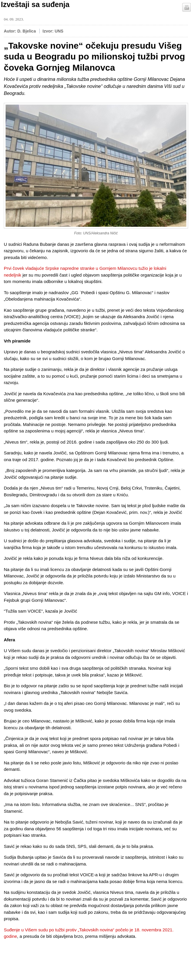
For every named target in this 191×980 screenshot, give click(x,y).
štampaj (187, 7)
